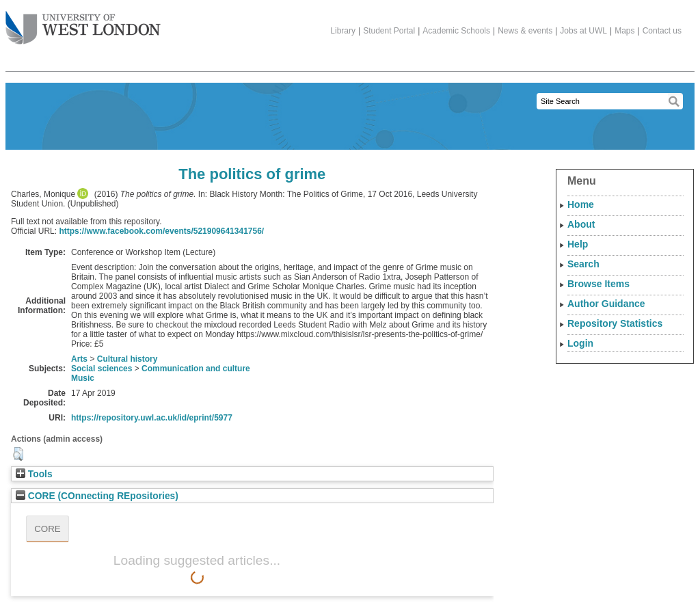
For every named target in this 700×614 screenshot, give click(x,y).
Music (83, 378)
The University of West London (83, 23)
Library (343, 31)
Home (581, 204)
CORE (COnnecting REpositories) (97, 496)
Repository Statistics (615, 323)
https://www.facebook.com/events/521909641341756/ (161, 231)
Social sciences (102, 369)
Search (583, 264)
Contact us (662, 31)
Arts (79, 359)
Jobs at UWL (583, 31)
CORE (48, 529)
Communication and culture (196, 369)
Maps (624, 31)
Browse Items (598, 284)
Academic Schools (456, 31)
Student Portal (389, 31)
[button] (18, 454)
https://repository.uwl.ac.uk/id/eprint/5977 (152, 418)
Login (580, 343)
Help (578, 244)
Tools (34, 474)
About (581, 224)
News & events (525, 31)
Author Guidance (606, 304)
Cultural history (127, 359)
